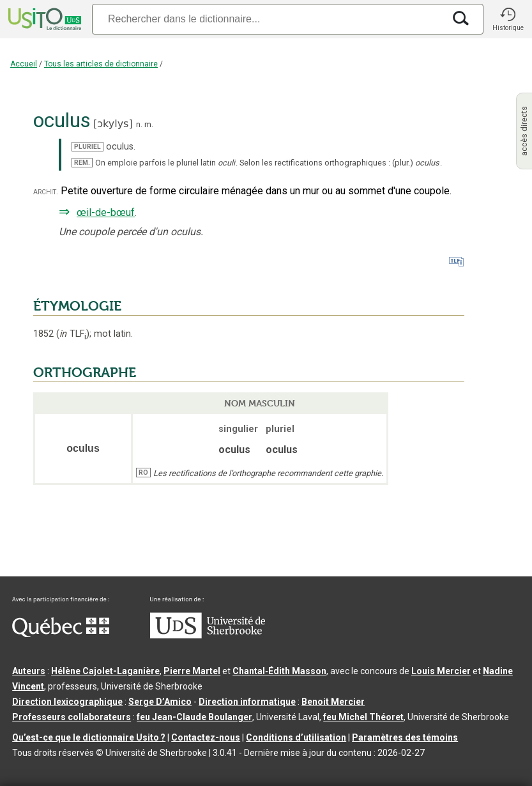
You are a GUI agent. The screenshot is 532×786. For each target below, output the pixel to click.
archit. (46, 191)
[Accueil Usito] (43, 19)
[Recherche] (268, 19)
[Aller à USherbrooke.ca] (208, 635)
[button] (508, 19)
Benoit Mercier (333, 702)
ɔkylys (113, 124)
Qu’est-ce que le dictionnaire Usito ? (89, 737)
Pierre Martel (192, 671)
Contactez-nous (206, 737)
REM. (82, 163)
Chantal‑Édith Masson (279, 671)
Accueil (24, 64)
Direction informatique (247, 702)
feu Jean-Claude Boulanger (194, 717)
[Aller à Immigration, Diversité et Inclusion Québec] (61, 634)
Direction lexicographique (67, 702)
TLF (73, 334)
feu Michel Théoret (363, 717)
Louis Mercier (441, 671)
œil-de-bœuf (106, 212)
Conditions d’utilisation (296, 737)
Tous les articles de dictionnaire (101, 64)
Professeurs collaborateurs (72, 717)
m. (149, 124)
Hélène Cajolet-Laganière (105, 671)
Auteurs (29, 671)
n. (139, 124)
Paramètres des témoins (405, 737)
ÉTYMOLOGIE (77, 306)
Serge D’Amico (160, 702)
